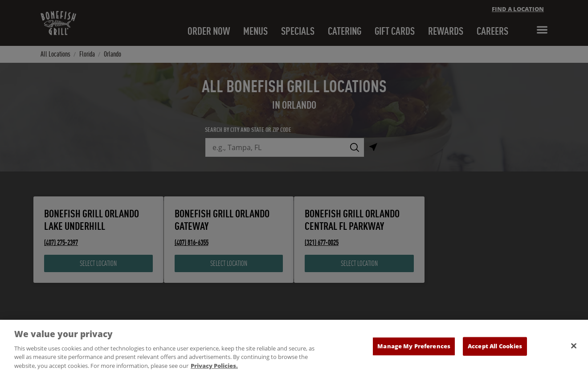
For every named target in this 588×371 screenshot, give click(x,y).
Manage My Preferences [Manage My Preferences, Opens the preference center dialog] (414, 352)
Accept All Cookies (495, 352)
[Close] (574, 352)
